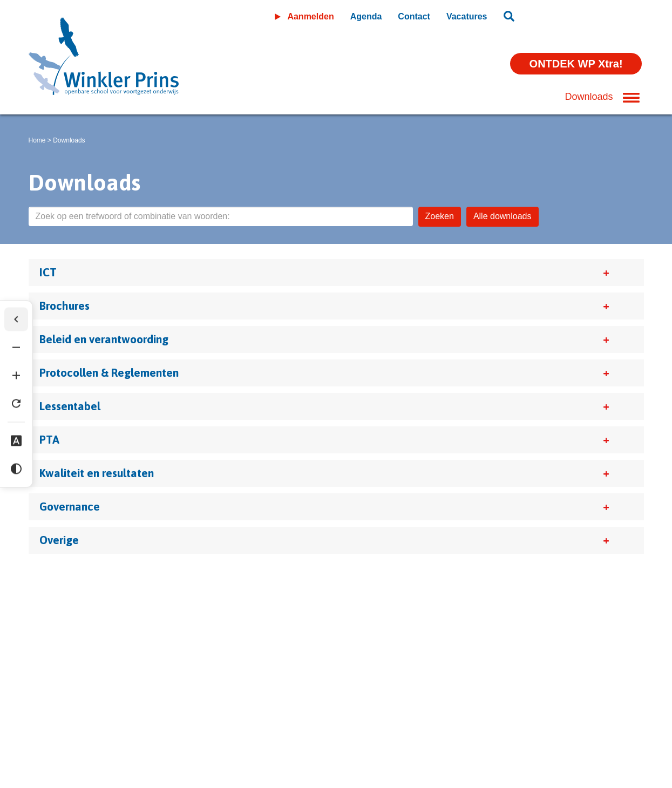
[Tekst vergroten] (16, 376)
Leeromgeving (584, 14)
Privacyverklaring (120, 705)
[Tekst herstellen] (16, 404)
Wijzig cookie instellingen (218, 705)
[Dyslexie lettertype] (16, 441)
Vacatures (467, 16)
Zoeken (440, 216)
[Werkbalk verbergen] (16, 320)
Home (37, 140)
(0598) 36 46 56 (63, 737)
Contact (414, 16)
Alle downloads (503, 216)
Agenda (366, 16)
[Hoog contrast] (16, 469)
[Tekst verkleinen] (16, 348)
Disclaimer (49, 705)
